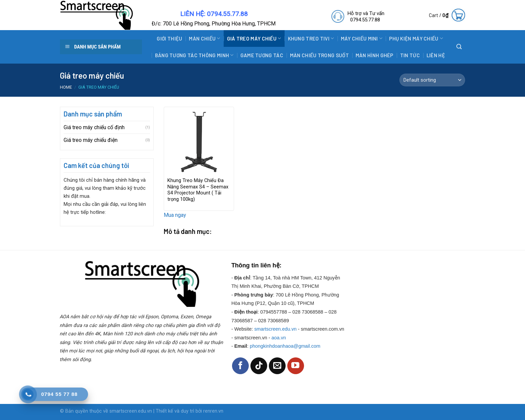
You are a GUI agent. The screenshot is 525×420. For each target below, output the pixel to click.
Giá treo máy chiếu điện (91, 140)
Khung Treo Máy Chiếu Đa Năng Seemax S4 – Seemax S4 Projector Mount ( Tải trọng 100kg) (198, 190)
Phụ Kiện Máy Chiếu (416, 38)
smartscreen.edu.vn (275, 329)
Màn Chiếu (204, 38)
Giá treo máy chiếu (254, 38)
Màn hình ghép (374, 55)
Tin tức (410, 55)
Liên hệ (436, 55)
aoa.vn (279, 338)
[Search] (459, 47)
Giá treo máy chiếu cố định (94, 127)
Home (66, 87)
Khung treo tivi (311, 38)
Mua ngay (175, 215)
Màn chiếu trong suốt (319, 55)
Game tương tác (262, 55)
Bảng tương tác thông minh (194, 55)
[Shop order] (432, 80)
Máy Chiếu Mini (362, 38)
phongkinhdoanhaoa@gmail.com (285, 346)
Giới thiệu (169, 38)
